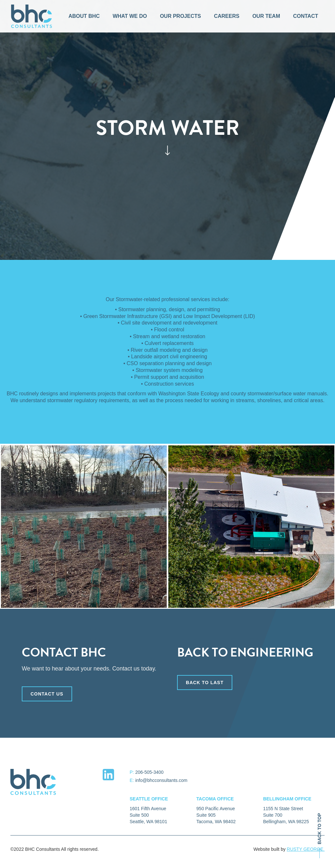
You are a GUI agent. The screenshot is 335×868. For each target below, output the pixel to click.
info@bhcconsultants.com (161, 780)
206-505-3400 (149, 772)
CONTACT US (47, 697)
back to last (205, 686)
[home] (32, 16)
